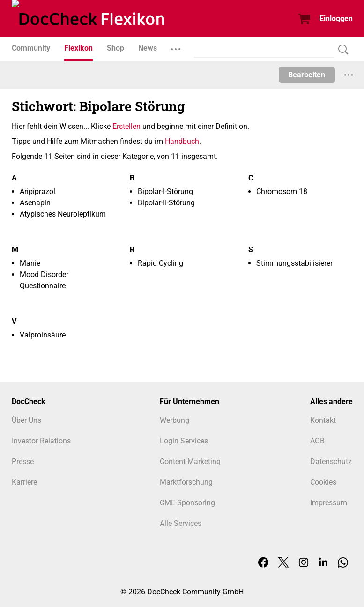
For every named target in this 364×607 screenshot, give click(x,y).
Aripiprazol (37, 191)
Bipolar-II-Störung (166, 203)
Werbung (175, 420)
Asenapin (35, 203)
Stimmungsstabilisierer (294, 263)
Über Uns (26, 420)
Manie (30, 263)
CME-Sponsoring (187, 503)
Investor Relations (41, 441)
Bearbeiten (307, 75)
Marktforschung (186, 482)
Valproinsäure (43, 335)
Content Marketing (190, 461)
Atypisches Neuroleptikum (63, 214)
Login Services (184, 441)
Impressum (329, 503)
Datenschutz (331, 461)
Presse (23, 461)
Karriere (24, 482)
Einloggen (336, 19)
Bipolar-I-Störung (165, 191)
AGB (317, 441)
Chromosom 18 (282, 191)
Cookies (323, 482)
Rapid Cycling (160, 263)
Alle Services (181, 523)
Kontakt (323, 420)
